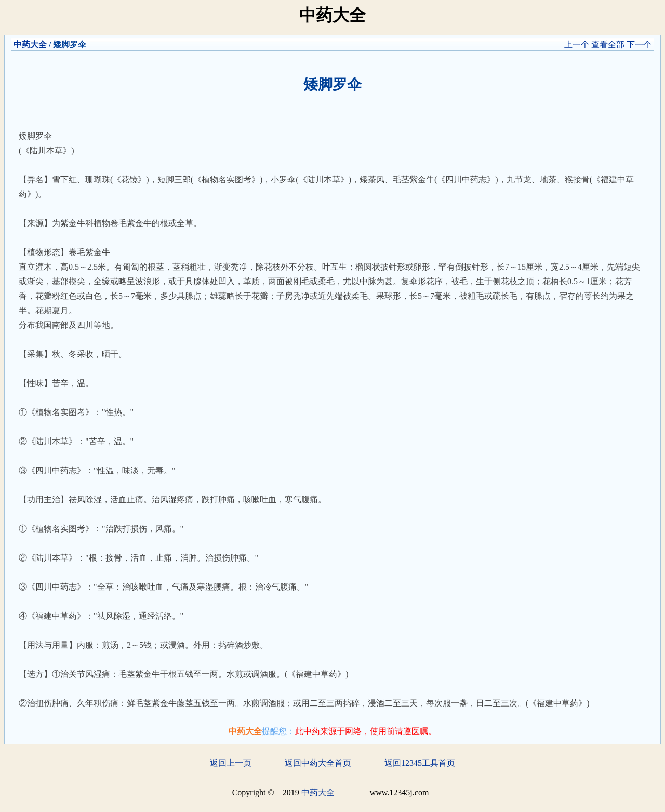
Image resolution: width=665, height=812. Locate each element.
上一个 (577, 44)
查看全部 (608, 44)
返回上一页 (231, 763)
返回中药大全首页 (318, 763)
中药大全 (30, 44)
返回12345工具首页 (420, 763)
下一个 (639, 44)
